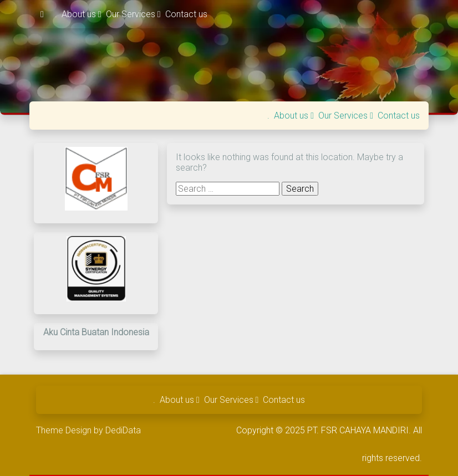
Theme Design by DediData (88, 430)
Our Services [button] (133, 14)
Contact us (186, 14)
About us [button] (82, 14)
